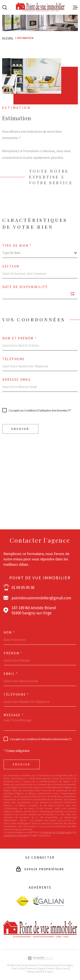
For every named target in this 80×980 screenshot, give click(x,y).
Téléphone (13, 359)
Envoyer (20, 429)
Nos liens (63, 968)
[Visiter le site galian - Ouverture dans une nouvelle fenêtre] (48, 901)
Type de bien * (17, 246)
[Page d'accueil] (40, 7)
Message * (14, 715)
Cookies (49, 972)
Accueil (8, 38)
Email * (11, 674)
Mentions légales (36, 968)
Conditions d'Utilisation (14, 502)
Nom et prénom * (20, 338)
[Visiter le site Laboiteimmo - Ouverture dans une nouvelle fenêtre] (40, 958)
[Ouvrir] (5, 7)
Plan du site (18, 968)
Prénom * (13, 653)
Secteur (11, 266)
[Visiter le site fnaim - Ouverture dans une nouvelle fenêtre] (23, 901)
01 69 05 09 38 (23, 587)
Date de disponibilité (25, 287)
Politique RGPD (35, 972)
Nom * (9, 632)
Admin (52, 968)
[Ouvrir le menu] (75, 7)
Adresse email (17, 379)
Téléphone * (16, 694)
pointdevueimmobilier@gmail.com (41, 598)
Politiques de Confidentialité (57, 499)
